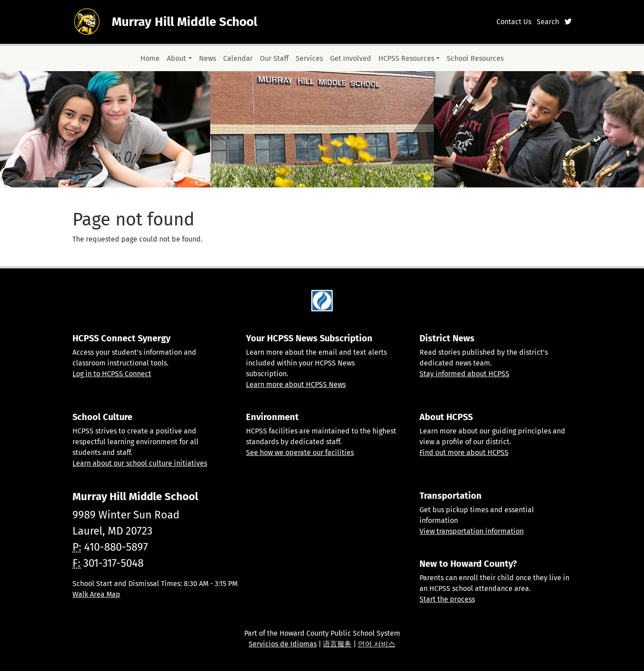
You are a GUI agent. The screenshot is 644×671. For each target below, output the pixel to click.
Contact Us (514, 22)
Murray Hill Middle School (184, 22)
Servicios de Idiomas (283, 644)
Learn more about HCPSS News (296, 384)
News (208, 58)
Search (548, 22)
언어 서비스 (377, 644)
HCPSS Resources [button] (406, 58)
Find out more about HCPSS (464, 452)
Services (309, 58)
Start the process (447, 599)
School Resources (475, 58)
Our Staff (274, 58)
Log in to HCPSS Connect (112, 374)
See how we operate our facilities (300, 452)
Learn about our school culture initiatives (140, 463)
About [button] (176, 58)
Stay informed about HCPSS (464, 374)
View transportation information (472, 531)
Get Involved (351, 58)
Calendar (238, 58)
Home (150, 58)
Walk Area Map (96, 594)
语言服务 (337, 644)
